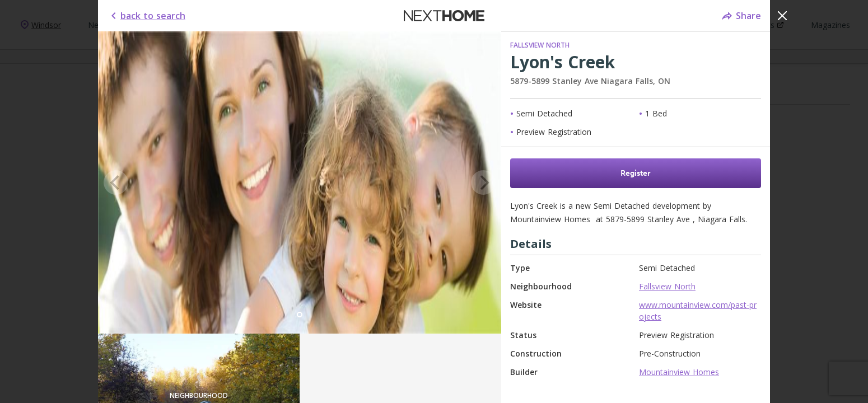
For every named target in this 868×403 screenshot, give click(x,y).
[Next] (483, 182)
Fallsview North (540, 45)
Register (636, 173)
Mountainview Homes (679, 372)
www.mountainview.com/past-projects (698, 311)
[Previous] (116, 182)
